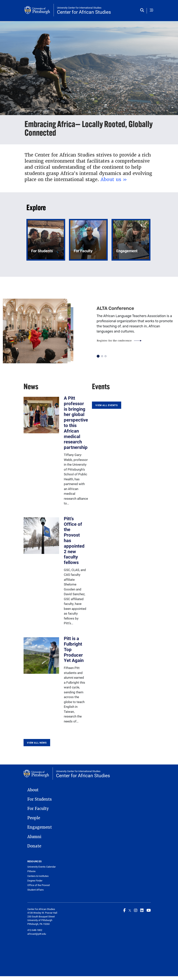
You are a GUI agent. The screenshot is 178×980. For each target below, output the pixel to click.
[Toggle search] (143, 10)
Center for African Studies (84, 12)
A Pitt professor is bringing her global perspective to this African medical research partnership (76, 423)
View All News (37, 743)
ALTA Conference (115, 308)
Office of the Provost (39, 885)
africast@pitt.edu (37, 934)
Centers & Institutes (38, 876)
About (33, 790)
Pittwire (31, 871)
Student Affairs (36, 890)
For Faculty (38, 809)
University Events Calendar (42, 867)
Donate (34, 846)
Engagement (40, 827)
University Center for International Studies (79, 8)
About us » (114, 179)
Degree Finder (35, 881)
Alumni (34, 837)
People (34, 818)
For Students (40, 799)
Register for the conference (114, 341)
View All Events (106, 405)
